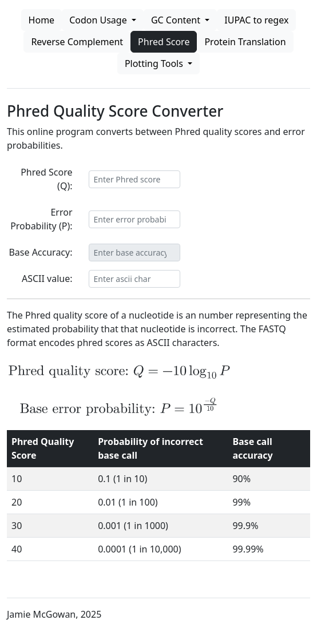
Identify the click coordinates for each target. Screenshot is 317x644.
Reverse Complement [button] (77, 42)
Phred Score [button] (164, 42)
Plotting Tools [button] (155, 63)
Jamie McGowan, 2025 (54, 614)
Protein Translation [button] (245, 42)
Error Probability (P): (41, 219)
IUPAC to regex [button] (256, 20)
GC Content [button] (177, 20)
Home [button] (42, 20)
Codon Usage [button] (99, 20)
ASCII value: (47, 279)
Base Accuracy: (40, 252)
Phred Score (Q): (46, 179)
